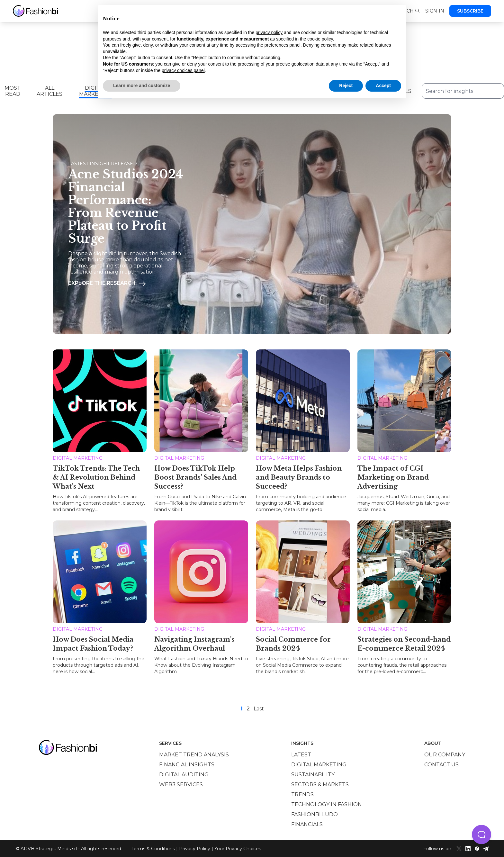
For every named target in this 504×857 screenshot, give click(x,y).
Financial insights (187, 765)
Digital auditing (184, 775)
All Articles (50, 91)
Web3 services (181, 785)
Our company (445, 755)
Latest (301, 755)
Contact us (441, 765)
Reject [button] (346, 86)
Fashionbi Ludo (315, 814)
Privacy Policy (195, 849)
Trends (302, 794)
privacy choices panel (183, 70)
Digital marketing (319, 765)
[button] (482, 834)
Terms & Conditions (153, 849)
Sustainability (313, 775)
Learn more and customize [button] (142, 86)
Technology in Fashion (327, 804)
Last (259, 709)
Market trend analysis (194, 755)
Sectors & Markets (320, 785)
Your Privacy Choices (238, 849)
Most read (13, 91)
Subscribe (470, 11)
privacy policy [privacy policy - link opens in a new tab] (269, 32)
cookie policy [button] (320, 39)
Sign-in (435, 11)
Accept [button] (383, 86)
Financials (307, 824)
